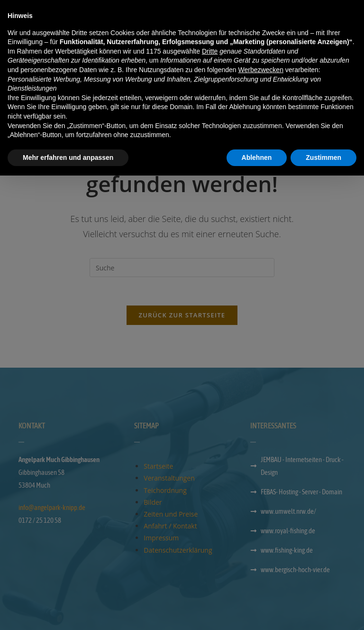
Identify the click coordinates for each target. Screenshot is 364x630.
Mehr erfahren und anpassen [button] (68, 611)
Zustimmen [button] (323, 611)
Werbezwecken (260, 524)
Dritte (210, 505)
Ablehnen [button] (257, 611)
